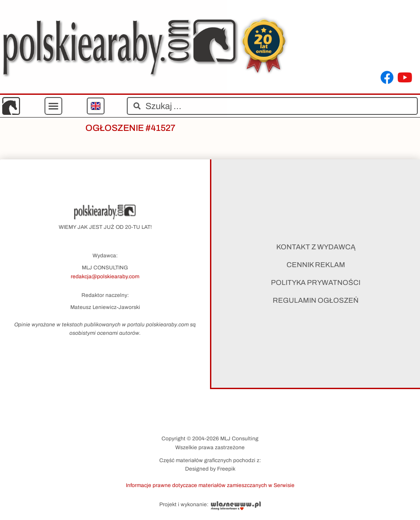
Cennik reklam (316, 265)
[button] (53, 106)
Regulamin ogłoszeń (316, 300)
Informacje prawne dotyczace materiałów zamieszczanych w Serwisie (210, 485)
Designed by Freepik (210, 469)
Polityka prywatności (316, 282)
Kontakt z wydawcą (316, 247)
